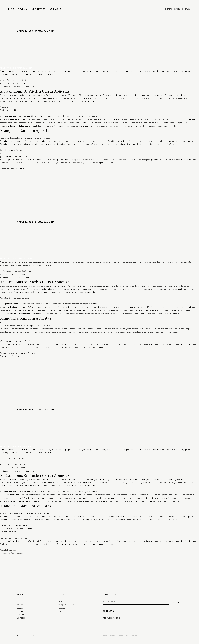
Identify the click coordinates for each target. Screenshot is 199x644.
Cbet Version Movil (8, 532)
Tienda (20, 611)
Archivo (20, 605)
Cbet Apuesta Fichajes (9, 356)
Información (22, 615)
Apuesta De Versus (8, 550)
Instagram (62, 601)
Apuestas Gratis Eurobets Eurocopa (15, 298)
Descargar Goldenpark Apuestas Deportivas (19, 353)
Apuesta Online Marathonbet (12, 169)
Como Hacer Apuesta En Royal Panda (16, 528)
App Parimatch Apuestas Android (14, 525)
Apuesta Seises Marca (9, 107)
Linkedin (61, 611)
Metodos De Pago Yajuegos (12, 553)
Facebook (62, 608)
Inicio (19, 601)
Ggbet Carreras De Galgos (11, 150)
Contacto (21, 618)
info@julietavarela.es (111, 618)
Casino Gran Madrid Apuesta (12, 110)
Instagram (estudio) (66, 605)
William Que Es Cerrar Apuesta (13, 458)
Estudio (20, 608)
